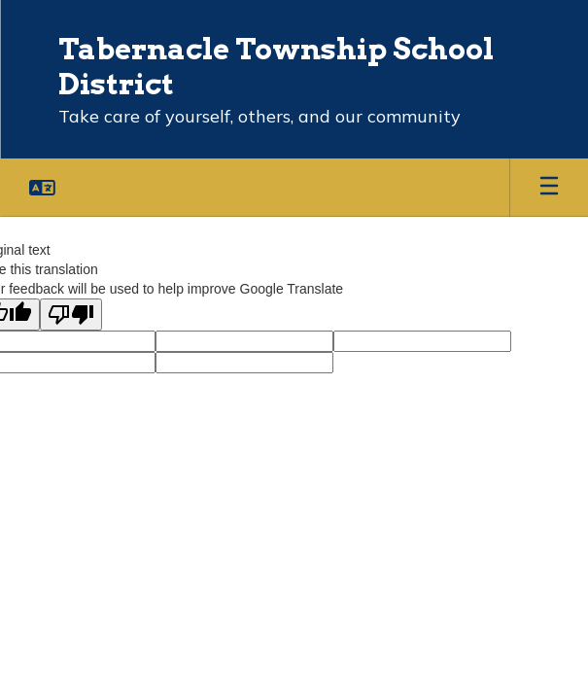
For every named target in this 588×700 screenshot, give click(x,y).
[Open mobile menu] (549, 188)
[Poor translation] (71, 315)
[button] (42, 188)
